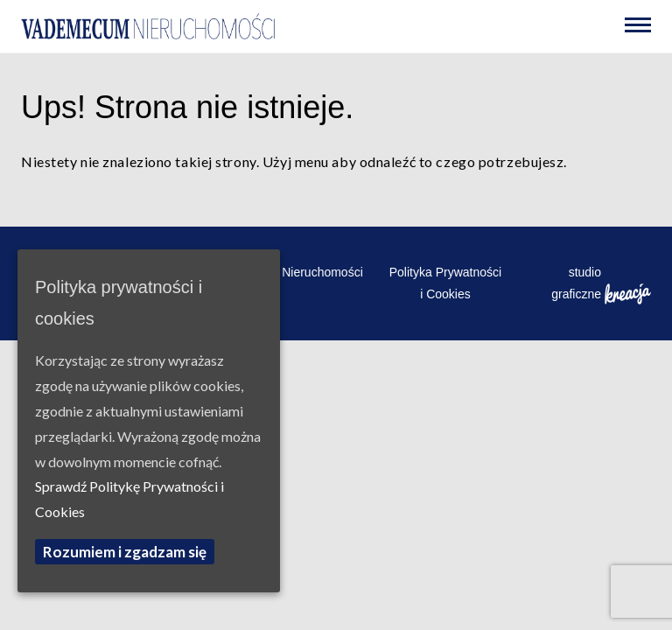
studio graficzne (601, 285)
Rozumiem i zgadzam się (125, 552)
